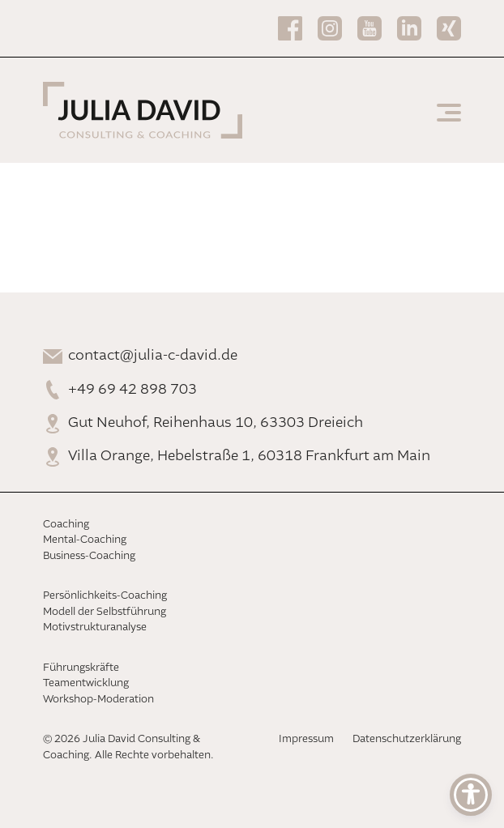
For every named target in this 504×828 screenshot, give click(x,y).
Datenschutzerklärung (407, 739)
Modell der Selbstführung (105, 612)
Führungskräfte (81, 668)
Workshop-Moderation (98, 700)
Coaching (66, 525)
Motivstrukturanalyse (95, 627)
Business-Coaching (89, 556)
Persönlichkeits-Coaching (105, 596)
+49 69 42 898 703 (132, 390)
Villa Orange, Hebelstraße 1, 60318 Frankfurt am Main (249, 456)
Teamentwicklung (86, 683)
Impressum (306, 739)
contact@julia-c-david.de (153, 356)
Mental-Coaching (85, 540)
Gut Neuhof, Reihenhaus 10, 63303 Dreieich (216, 423)
